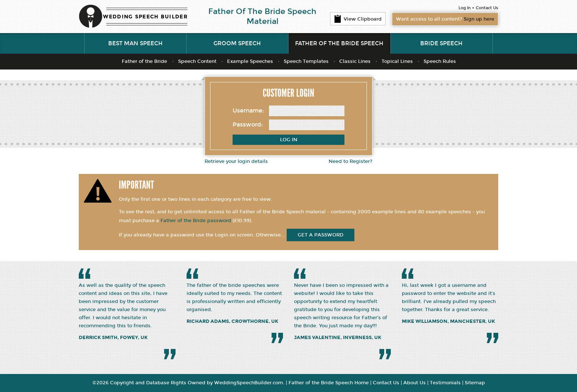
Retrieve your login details (236, 161)
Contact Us (487, 8)
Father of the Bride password (196, 221)
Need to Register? (351, 161)
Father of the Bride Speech (339, 43)
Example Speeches (250, 61)
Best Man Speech (135, 43)
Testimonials (445, 383)
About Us (415, 383)
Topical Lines (397, 61)
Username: (248, 111)
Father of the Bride (144, 61)
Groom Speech (237, 43)
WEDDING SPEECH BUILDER (145, 17)
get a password (321, 235)
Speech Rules (440, 61)
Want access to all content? (445, 19)
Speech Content (197, 61)
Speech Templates (306, 61)
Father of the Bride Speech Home (329, 383)
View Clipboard (358, 19)
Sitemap (475, 383)
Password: (248, 124)
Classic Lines (355, 61)
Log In (465, 8)
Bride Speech (441, 43)
